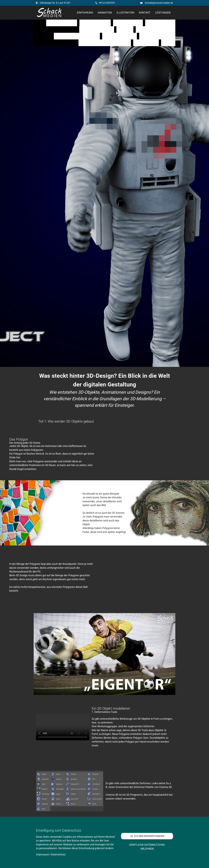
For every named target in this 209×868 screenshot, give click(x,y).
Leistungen (163, 13)
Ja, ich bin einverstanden (147, 836)
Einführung (85, 13)
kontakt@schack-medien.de (159, 3)
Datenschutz (58, 855)
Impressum (43, 855)
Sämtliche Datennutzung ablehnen (147, 847)
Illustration (125, 13)
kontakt (145, 13)
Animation (105, 13)
